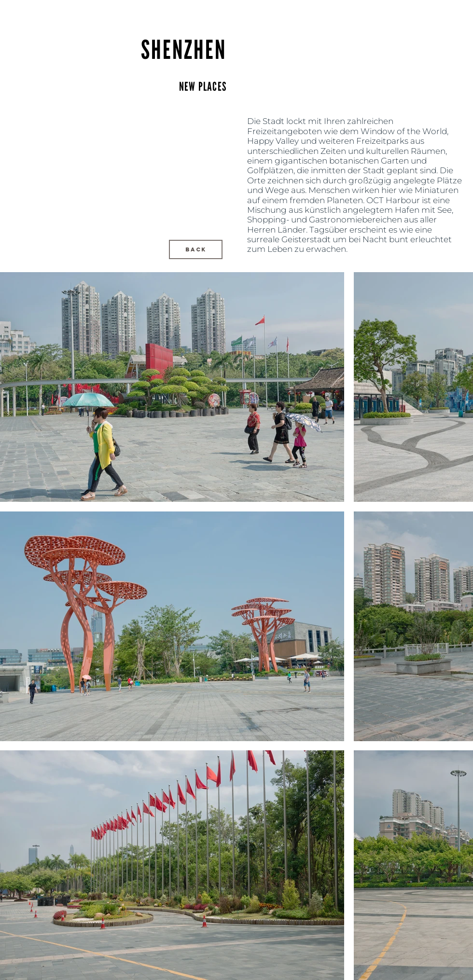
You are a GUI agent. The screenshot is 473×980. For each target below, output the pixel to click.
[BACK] (196, 249)
